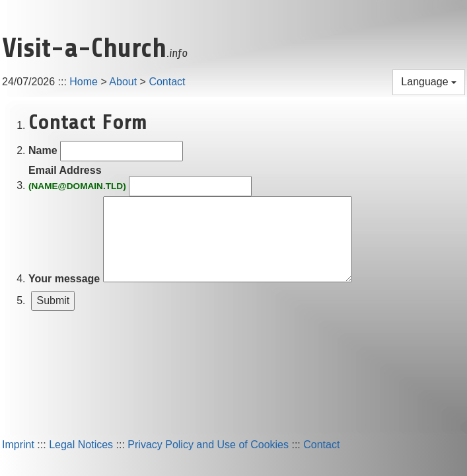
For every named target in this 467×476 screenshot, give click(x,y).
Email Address (77, 179)
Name (43, 150)
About (123, 82)
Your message (64, 279)
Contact (167, 82)
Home (84, 82)
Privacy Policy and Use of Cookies (208, 445)
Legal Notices (81, 445)
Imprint (18, 445)
